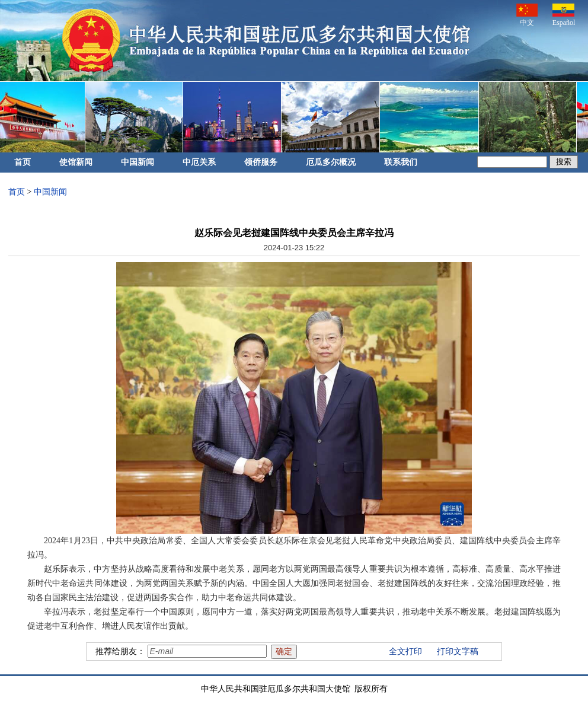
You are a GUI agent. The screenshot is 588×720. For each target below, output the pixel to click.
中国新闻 (138, 162)
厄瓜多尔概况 (331, 162)
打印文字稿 (458, 651)
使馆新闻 (76, 162)
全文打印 (405, 651)
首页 (23, 162)
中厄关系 (199, 162)
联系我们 (401, 162)
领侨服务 (261, 162)
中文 (527, 15)
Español (564, 15)
